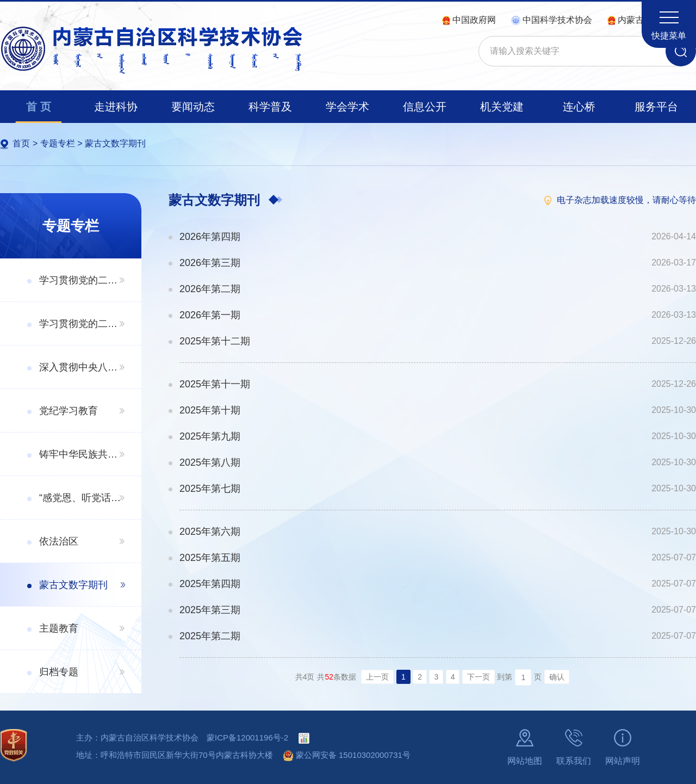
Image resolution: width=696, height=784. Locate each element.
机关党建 (502, 107)
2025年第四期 (210, 584)
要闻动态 (193, 107)
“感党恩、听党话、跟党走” (82, 498)
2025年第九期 (210, 436)
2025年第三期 (210, 610)
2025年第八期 (210, 462)
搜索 (681, 51)
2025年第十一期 (215, 384)
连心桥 (579, 107)
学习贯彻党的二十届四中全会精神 (82, 280)
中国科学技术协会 (552, 20)
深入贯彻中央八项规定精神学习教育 (82, 367)
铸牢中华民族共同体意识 (82, 454)
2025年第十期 (210, 410)
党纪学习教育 (69, 411)
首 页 (39, 107)
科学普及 (270, 107)
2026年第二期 (210, 289)
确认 (557, 677)
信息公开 (425, 107)
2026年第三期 (210, 263)
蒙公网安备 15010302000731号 (347, 755)
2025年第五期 (210, 558)
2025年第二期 (210, 636)
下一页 (478, 677)
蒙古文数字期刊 (115, 143)
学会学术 (347, 107)
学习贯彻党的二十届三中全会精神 (82, 324)
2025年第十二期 (215, 341)
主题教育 (59, 628)
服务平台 (656, 107)
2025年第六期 (210, 532)
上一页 (377, 677)
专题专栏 (58, 143)
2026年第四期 (210, 237)
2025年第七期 (210, 489)
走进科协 (116, 107)
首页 (21, 143)
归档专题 (59, 672)
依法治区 (59, 541)
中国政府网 (469, 20)
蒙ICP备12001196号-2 (247, 737)
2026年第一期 (210, 315)
